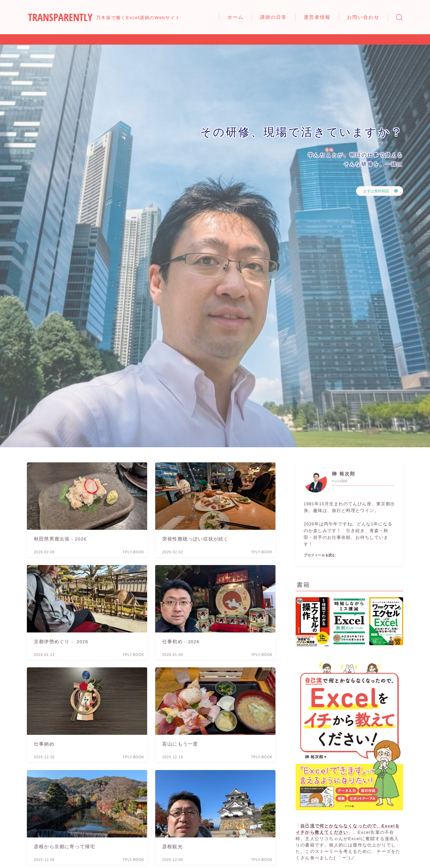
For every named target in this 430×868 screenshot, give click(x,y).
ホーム (235, 17)
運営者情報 (317, 17)
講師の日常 (274, 17)
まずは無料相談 (372, 191)
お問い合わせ (363, 17)
